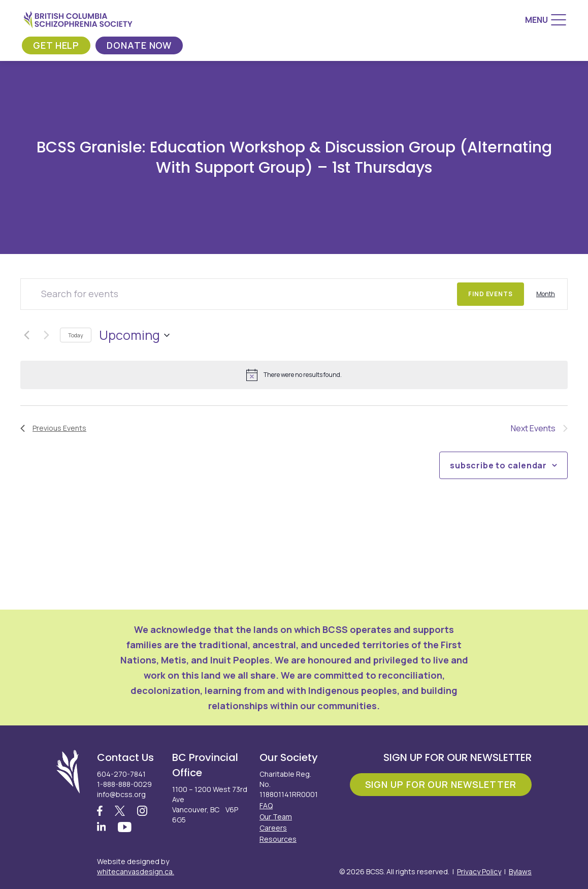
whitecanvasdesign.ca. (136, 871)
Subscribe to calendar (498, 465)
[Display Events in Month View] (546, 294)
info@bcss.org (121, 794)
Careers (273, 828)
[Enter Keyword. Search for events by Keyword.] (239, 294)
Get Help (56, 45)
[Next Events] (46, 335)
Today (76, 335)
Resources (278, 839)
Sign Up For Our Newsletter (441, 784)
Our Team (276, 817)
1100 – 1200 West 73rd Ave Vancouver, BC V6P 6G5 (210, 804)
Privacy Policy (479, 871)
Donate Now (139, 45)
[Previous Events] (26, 335)
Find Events (491, 294)
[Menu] (546, 20)
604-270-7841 (121, 774)
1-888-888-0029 (124, 784)
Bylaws (520, 871)
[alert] (294, 375)
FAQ (266, 805)
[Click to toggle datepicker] (134, 335)
